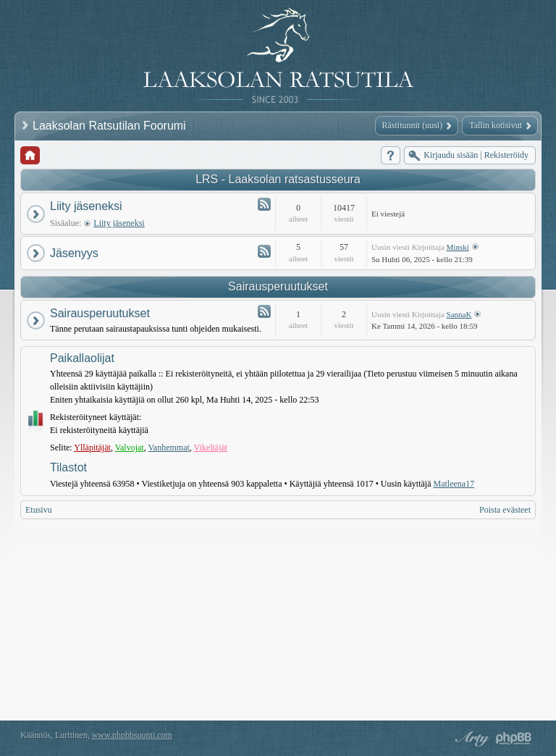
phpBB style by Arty (471, 739)
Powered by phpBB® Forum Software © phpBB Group (514, 739)
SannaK (459, 314)
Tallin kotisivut (496, 125)
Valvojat (130, 448)
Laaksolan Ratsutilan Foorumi (111, 126)
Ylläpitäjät (92, 448)
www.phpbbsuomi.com (132, 735)
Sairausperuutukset (278, 286)
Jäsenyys (74, 253)
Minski (458, 247)
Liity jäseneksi (86, 206)
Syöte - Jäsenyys (264, 251)
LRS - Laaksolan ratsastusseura (278, 179)
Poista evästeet (505, 510)
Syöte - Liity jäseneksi (264, 204)
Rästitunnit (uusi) (413, 125)
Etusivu (39, 510)
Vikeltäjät (211, 448)
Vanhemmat (168, 448)
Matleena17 (454, 484)
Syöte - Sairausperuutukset (264, 311)
